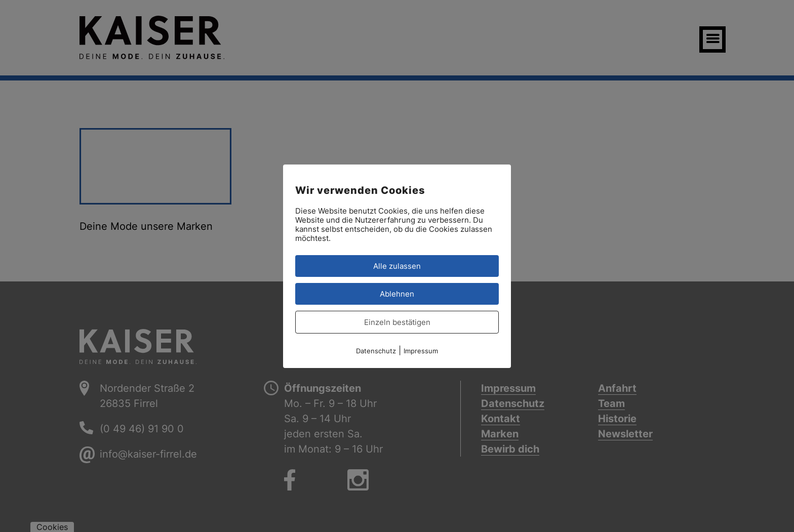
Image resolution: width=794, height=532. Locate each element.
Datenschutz (376, 350)
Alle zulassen (397, 265)
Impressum (421, 350)
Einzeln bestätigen (397, 322)
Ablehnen (397, 293)
